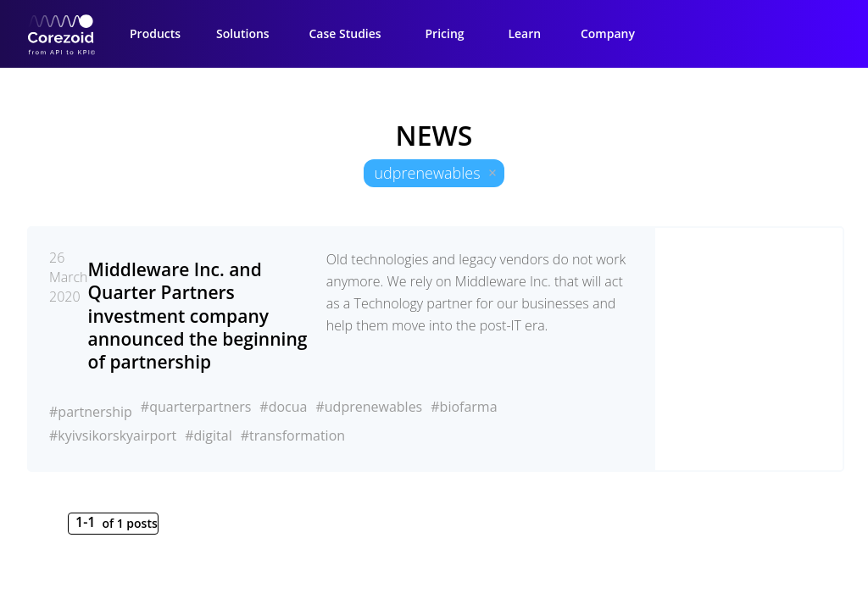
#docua (283, 407)
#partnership (91, 412)
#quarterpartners (196, 407)
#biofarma (464, 407)
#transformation (293, 435)
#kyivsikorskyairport (113, 435)
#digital (209, 435)
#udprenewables (369, 407)
